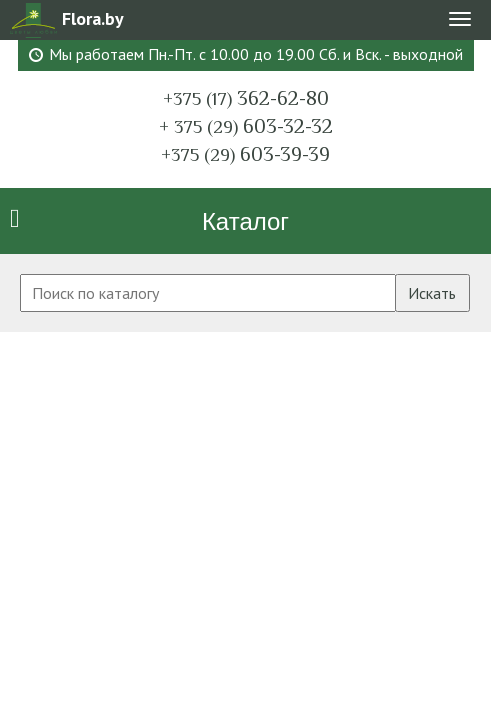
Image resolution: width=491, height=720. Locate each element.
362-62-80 (246, 98)
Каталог (245, 221)
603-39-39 (245, 154)
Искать (432, 293)
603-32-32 (246, 126)
